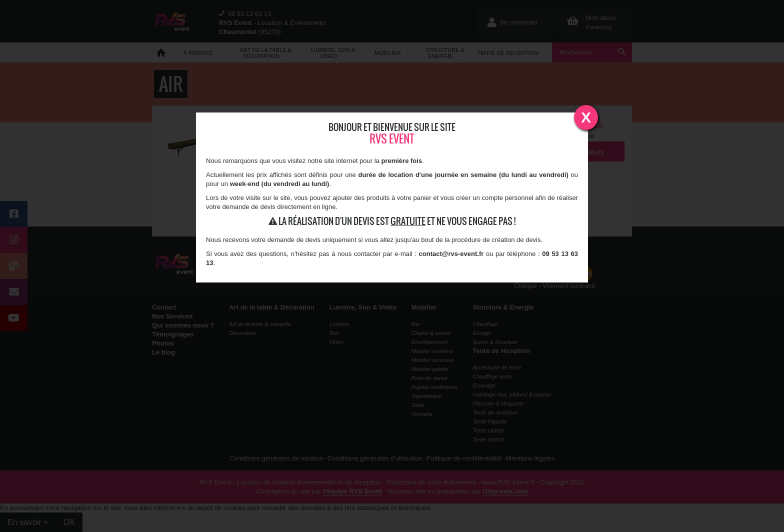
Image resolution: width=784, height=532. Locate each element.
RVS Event (392, 139)
